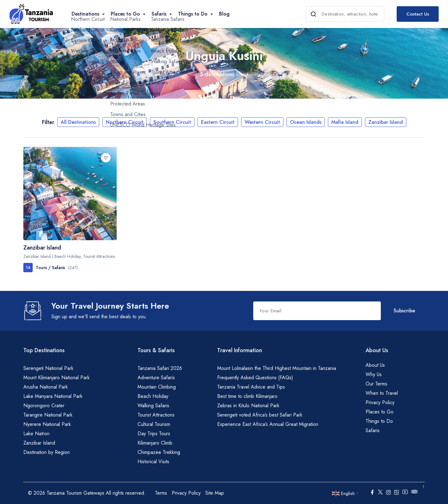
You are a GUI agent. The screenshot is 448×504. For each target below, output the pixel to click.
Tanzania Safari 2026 (160, 368)
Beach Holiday (153, 396)
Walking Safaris (153, 406)
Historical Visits (153, 462)
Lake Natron (36, 434)
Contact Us (418, 14)
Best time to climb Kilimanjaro (247, 396)
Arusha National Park (46, 387)
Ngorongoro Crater (44, 406)
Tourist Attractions (156, 415)
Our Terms (376, 384)
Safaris (373, 430)
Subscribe (404, 311)
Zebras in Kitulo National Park (248, 406)
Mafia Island (345, 122)
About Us (375, 365)
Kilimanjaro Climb (155, 443)
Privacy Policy (380, 402)
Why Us (374, 374)
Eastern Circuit (218, 122)
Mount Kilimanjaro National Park (56, 378)
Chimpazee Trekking (159, 452)
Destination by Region (47, 452)
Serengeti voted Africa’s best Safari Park (260, 415)
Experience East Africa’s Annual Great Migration (268, 424)
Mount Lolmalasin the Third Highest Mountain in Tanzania (277, 368)
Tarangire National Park (48, 415)
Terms (161, 493)
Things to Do (379, 421)
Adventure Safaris (156, 378)
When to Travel (382, 393)
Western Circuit (262, 122)
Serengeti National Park (48, 368)
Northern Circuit (125, 122)
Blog (224, 14)
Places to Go (380, 412)
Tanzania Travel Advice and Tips (251, 387)
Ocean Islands (306, 122)
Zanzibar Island (386, 122)
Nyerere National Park (47, 424)
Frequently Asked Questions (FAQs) (255, 378)
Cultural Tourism (154, 424)
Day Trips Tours (154, 434)
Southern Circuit (172, 122)
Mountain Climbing (157, 387)
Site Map (215, 493)
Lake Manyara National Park (53, 396)
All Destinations (78, 122)
